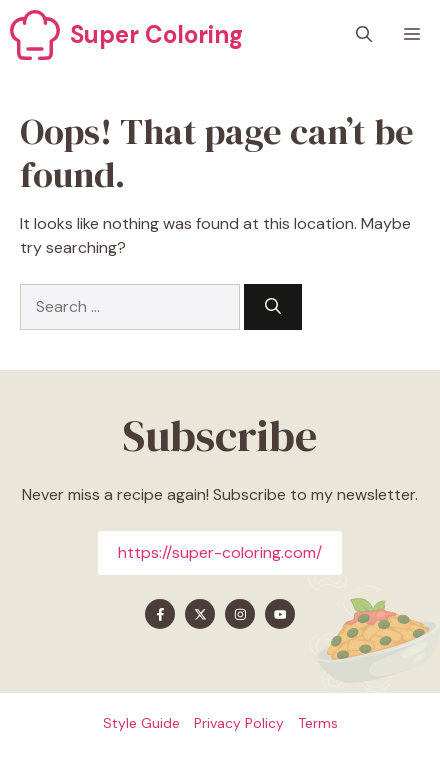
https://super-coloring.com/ (220, 552)
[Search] (273, 307)
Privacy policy (239, 723)
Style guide (141, 723)
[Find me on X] (200, 614)
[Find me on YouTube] (280, 614)
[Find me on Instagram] (240, 614)
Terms (318, 723)
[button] (364, 35)
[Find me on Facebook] (160, 614)
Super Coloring (156, 34)
